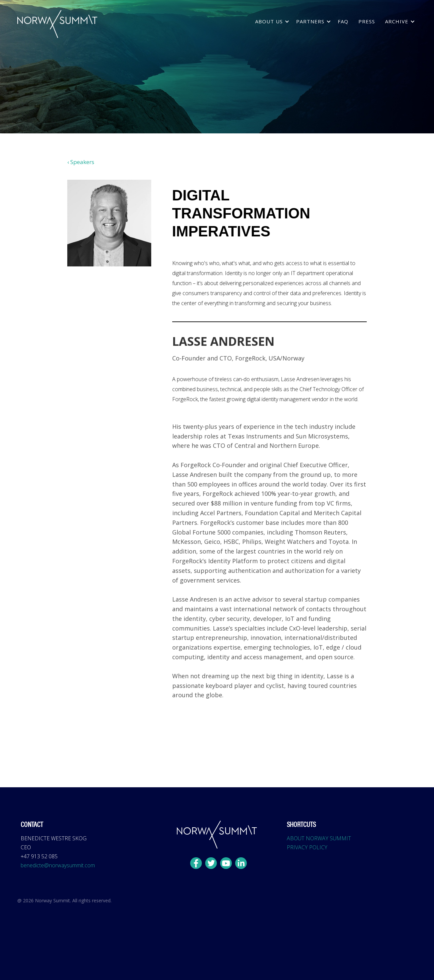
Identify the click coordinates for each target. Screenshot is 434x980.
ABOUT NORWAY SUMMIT (319, 838)
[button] (271, 22)
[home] (57, 24)
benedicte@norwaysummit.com (58, 865)
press (367, 21)
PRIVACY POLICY (307, 847)
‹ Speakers (81, 162)
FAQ (343, 21)
